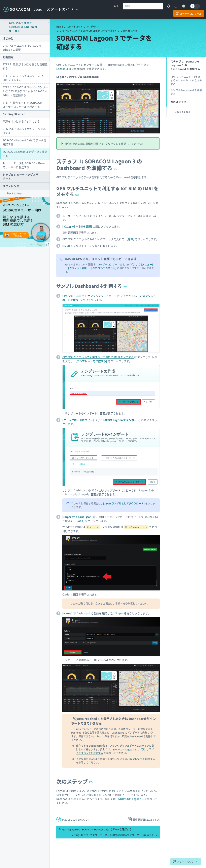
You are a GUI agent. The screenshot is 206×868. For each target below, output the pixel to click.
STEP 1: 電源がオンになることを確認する (25, 66)
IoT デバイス (93, 27)
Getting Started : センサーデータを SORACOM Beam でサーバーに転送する (114, 835)
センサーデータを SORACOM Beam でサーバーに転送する (24, 165)
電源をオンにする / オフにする (21, 121)
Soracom (17, 10)
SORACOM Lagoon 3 (131, 799)
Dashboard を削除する (142, 759)
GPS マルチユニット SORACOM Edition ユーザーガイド (88, 31)
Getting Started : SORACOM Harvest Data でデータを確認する (95, 829)
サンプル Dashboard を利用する (92, 286)
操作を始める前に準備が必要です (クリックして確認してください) (104, 144)
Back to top (14, 193)
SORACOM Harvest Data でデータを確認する (25, 142)
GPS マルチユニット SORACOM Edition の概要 (22, 48)
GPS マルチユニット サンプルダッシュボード (90, 296)
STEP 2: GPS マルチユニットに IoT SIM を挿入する (24, 78)
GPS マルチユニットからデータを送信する (24, 131)
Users (38, 9)
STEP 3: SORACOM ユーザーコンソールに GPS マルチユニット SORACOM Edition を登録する (25, 91)
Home (60, 27)
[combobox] (143, 6)
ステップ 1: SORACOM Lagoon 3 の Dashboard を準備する (99, 164)
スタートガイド (75, 27)
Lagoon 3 (62, 69)
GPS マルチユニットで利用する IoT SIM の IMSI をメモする (107, 191)
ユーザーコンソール (74, 216)
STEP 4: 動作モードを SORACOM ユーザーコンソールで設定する (23, 105)
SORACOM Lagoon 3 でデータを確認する (25, 154)
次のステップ (75, 781)
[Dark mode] (195, 6)
